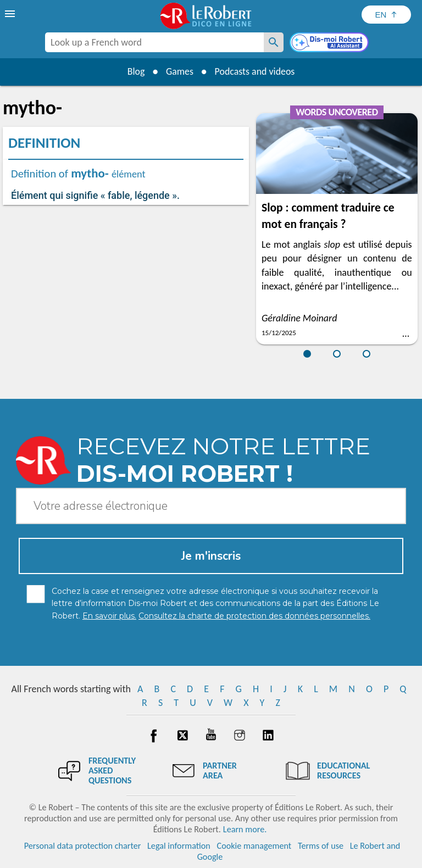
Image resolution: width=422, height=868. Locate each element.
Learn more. (245, 829)
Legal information (179, 846)
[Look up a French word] (274, 42)
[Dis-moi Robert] (330, 43)
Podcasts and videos (255, 71)
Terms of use (321, 846)
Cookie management (254, 846)
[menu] (11, 14)
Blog (135, 71)
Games (179, 71)
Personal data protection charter (83, 846)
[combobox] (154, 42)
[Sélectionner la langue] (386, 15)
